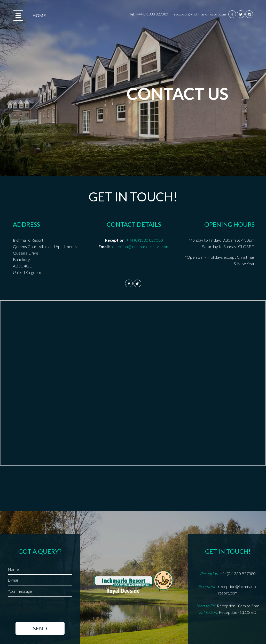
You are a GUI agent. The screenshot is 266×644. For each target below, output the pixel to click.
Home (39, 15)
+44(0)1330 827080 (152, 14)
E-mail (13, 580)
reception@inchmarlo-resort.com (200, 14)
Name (13, 569)
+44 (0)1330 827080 (145, 240)
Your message (20, 591)
